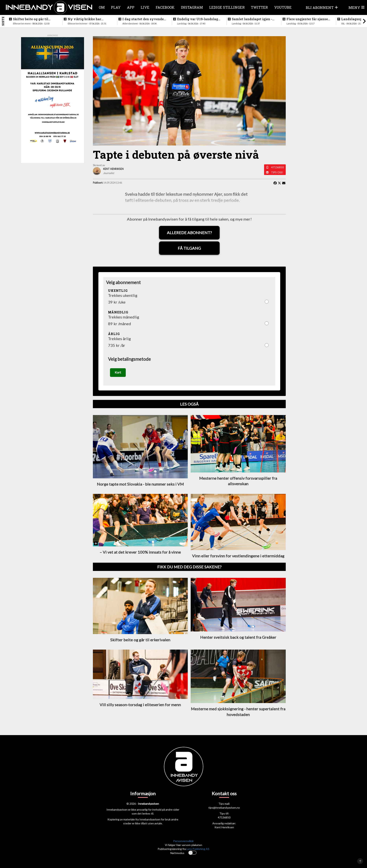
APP (131, 7)
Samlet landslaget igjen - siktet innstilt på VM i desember (252, 19)
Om (102, 7)
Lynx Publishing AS (198, 849)
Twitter (259, 7)
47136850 (277, 167)
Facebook (165, 7)
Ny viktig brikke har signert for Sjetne (84, 19)
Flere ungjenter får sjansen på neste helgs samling (308, 19)
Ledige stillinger (227, 7)
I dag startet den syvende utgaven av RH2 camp (143, 19)
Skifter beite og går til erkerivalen (31, 19)
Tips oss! (277, 172)
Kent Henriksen (224, 828)
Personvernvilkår (183, 842)
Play (116, 7)
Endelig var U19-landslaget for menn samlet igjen (199, 19)
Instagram (192, 7)
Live (145, 7)
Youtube (283, 7)
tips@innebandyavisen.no (224, 808)
